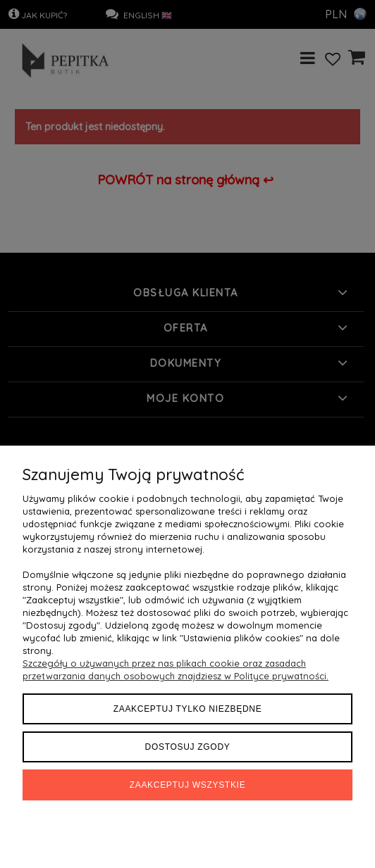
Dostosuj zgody (188, 747)
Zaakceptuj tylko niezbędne (188, 709)
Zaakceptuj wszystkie (188, 785)
